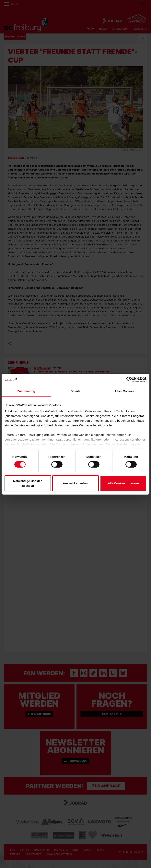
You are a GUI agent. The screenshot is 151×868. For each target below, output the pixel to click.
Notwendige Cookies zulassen (28, 483)
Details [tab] (75, 391)
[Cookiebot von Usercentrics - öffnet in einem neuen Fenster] (129, 379)
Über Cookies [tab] (125, 391)
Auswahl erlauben (75, 483)
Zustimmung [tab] (26, 391)
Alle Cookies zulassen (123, 483)
